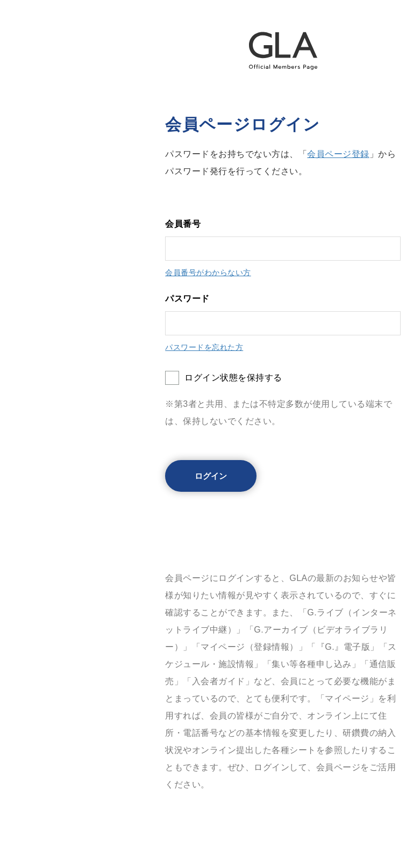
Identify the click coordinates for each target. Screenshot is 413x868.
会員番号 (183, 224)
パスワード (187, 299)
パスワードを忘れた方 (204, 347)
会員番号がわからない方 (208, 272)
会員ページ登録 (338, 154)
